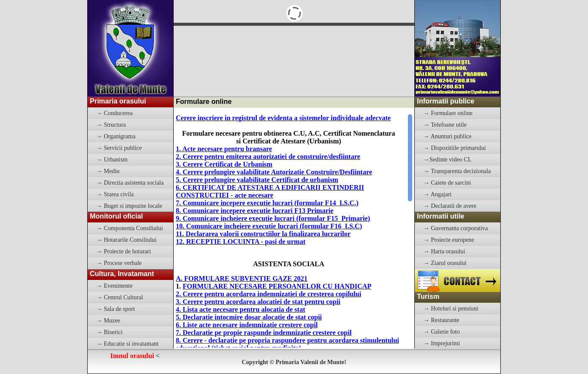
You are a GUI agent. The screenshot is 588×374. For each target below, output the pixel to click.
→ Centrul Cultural (120, 297)
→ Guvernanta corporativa (456, 228)
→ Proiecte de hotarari (124, 251)
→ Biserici (109, 332)
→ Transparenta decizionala (457, 171)
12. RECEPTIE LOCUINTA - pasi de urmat (241, 242)
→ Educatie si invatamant (127, 344)
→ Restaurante (441, 320)
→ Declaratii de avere (450, 206)
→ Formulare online (448, 113)
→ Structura (111, 125)
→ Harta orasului (444, 251)
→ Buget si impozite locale (129, 206)
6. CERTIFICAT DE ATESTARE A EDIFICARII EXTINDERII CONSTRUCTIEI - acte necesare (270, 191)
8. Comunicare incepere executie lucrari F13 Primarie (255, 211)
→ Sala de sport (116, 309)
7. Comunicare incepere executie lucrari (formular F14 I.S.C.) (267, 203)
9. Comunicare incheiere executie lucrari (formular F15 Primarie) (273, 218)
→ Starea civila (115, 194)
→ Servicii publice (119, 148)
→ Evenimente (114, 286)
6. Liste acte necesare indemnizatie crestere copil (247, 325)
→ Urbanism (112, 160)
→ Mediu (108, 171)
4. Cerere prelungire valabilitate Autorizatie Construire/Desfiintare (274, 172)
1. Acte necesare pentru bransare (224, 149)
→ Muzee (108, 321)
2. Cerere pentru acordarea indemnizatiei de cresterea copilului (268, 294)
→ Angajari (438, 194)
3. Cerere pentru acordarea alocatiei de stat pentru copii (258, 302)
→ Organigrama (116, 136)
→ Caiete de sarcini (447, 183)
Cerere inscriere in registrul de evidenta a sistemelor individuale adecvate (283, 118)
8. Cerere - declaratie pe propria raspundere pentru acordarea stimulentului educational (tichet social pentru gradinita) (287, 344)
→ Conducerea (114, 113)
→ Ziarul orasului (445, 263)
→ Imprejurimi (442, 343)
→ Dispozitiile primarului (455, 148)
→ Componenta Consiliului (130, 228)
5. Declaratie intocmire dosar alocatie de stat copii (249, 317)
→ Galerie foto (442, 332)
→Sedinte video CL (447, 160)
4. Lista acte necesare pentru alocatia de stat (240, 309)
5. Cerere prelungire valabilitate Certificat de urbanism (257, 180)
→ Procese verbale (119, 263)
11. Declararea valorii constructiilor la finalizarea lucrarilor (263, 234)
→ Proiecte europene (449, 240)
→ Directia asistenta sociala (130, 183)
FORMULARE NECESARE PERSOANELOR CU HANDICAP (277, 286)
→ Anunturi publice (447, 136)
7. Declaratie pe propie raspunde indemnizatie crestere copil (264, 333)
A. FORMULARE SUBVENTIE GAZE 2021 (242, 278)
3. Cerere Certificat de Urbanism (224, 164)
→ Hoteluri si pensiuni (451, 309)
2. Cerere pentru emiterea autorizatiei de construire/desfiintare (268, 157)
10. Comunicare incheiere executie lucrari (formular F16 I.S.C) (269, 226)
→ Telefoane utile (445, 125)
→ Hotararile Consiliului (126, 240)
